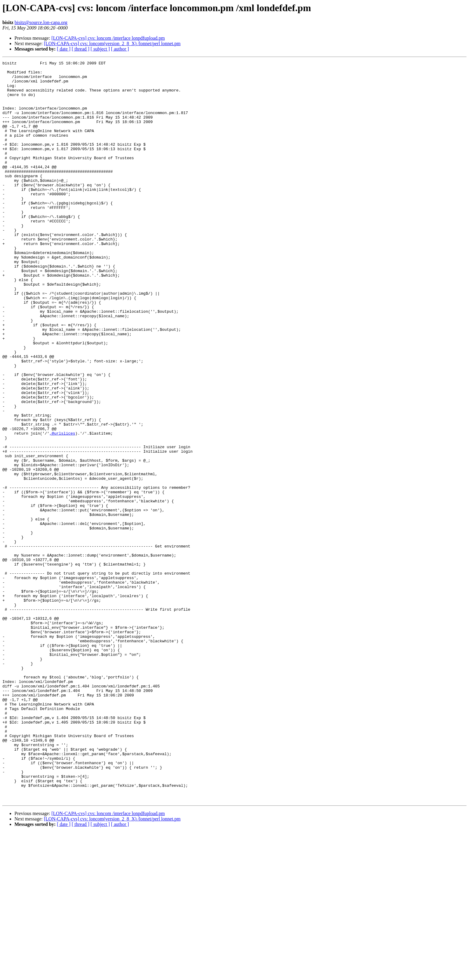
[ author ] (120, 49)
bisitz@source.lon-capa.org (41, 22)
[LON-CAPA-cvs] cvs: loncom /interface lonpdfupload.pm (108, 38)
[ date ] (64, 49)
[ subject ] (100, 49)
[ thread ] (81, 49)
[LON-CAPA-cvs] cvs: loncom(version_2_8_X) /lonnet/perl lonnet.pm (112, 43)
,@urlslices (62, 508)
